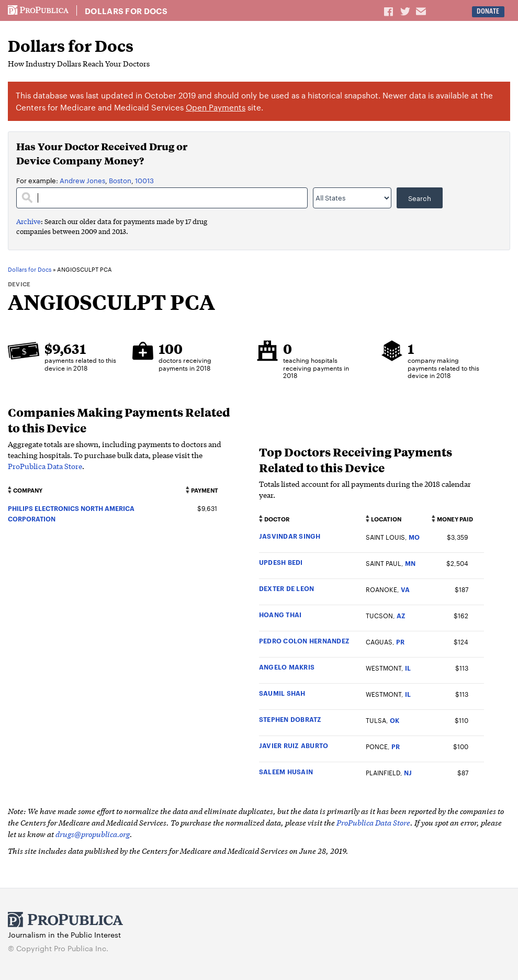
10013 (144, 180)
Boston (120, 180)
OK (395, 720)
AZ (401, 615)
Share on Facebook (389, 11)
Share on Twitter (407, 11)
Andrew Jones (82, 180)
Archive (29, 221)
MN (410, 563)
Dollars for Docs (126, 11)
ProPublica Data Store (45, 466)
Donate (488, 11)
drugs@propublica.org (93, 834)
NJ (408, 772)
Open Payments (216, 107)
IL (408, 668)
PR (400, 642)
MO (414, 537)
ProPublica (38, 10)
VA (405, 589)
